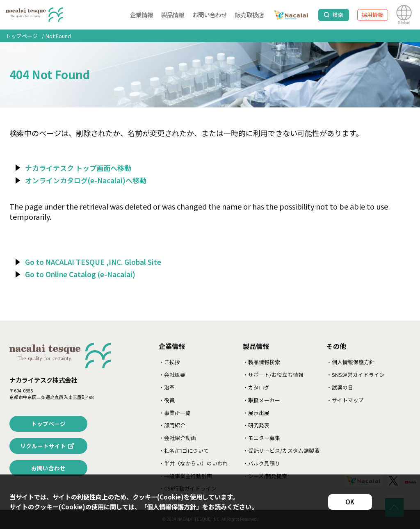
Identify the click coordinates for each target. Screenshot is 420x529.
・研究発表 (256, 425)
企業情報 (142, 15)
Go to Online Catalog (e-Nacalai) (80, 274)
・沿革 (167, 387)
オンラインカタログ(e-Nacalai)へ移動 (86, 180)
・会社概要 (172, 375)
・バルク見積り (261, 463)
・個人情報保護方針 (350, 362)
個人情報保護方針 (171, 506)
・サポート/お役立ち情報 (273, 375)
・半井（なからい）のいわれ (193, 463)
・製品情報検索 (261, 362)
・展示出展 (256, 413)
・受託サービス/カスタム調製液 (281, 450)
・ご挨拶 (169, 362)
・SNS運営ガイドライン (356, 375)
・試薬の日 (340, 387)
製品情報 (173, 15)
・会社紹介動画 (177, 438)
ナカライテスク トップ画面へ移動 (78, 168)
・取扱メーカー (261, 400)
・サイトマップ (345, 400)
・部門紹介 (172, 425)
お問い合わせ (210, 15)
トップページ (22, 36)
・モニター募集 (261, 438)
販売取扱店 (249, 15)
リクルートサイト (43, 446)
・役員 (167, 400)
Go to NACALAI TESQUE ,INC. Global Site (93, 262)
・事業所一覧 (175, 413)
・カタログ (256, 387)
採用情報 (372, 15)
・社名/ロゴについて (184, 450)
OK (350, 502)
